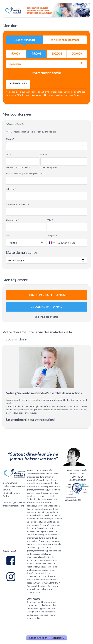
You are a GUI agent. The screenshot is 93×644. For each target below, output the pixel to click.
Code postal (12, 220)
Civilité (9, 139)
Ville (49, 220)
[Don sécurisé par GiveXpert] (47, 638)
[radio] (16, 54)
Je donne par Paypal (46, 307)
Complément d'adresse (17, 204)
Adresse (10, 189)
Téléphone (52, 236)
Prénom (44, 154)
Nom (8, 154)
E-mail (9, 173)
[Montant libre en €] (46, 64)
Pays (8, 236)
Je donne (25, 41)
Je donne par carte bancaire (47, 295)
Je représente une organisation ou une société (34, 132)
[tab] (18, 84)
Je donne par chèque (46, 317)
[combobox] (52, 243)
